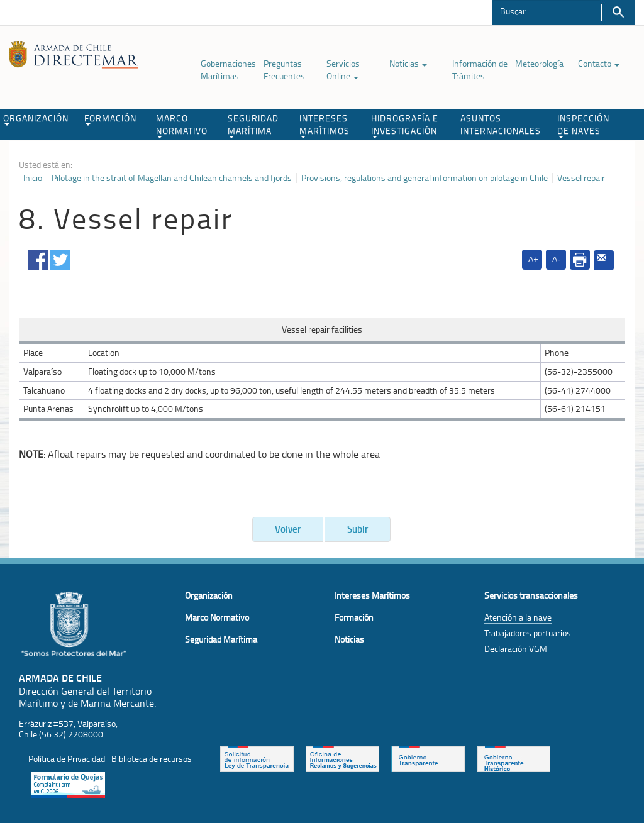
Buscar (618, 12)
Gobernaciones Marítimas (228, 69)
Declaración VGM (516, 649)
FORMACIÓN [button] (110, 119)
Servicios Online (343, 69)
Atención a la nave (518, 617)
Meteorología (539, 63)
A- (556, 259)
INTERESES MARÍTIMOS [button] (325, 125)
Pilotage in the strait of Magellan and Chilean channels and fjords (172, 178)
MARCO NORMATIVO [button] (182, 125)
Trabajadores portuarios (528, 633)
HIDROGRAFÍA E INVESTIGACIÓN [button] (405, 125)
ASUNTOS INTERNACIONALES (501, 124)
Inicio (33, 178)
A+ (533, 259)
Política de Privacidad (67, 759)
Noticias (408, 63)
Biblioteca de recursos (152, 759)
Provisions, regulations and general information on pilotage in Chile (425, 178)
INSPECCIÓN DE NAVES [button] (583, 125)
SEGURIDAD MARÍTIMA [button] (253, 125)
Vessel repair (581, 178)
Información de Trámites (480, 69)
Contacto (599, 63)
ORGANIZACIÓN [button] (36, 119)
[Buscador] (547, 11)
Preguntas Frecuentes (284, 69)
